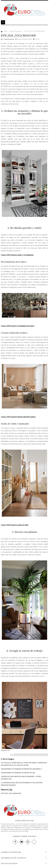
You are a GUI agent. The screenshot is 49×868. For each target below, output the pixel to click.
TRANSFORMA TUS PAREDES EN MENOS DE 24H (18, 773)
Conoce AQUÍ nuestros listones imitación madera (18, 417)
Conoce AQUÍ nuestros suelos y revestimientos (17, 255)
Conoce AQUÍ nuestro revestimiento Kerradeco (18, 326)
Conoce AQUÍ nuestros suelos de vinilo (15, 525)
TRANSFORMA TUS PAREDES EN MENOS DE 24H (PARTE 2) (21, 769)
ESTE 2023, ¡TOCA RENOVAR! (11, 793)
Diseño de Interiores (9, 39)
